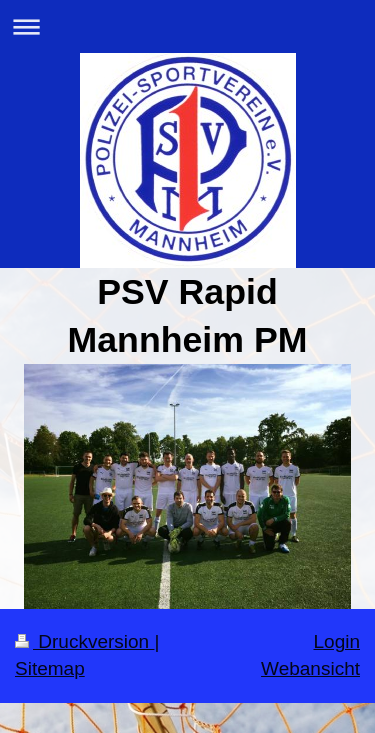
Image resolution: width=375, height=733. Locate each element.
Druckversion (84, 641)
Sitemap (50, 668)
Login (337, 641)
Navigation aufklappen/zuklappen (187, 26)
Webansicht (310, 668)
